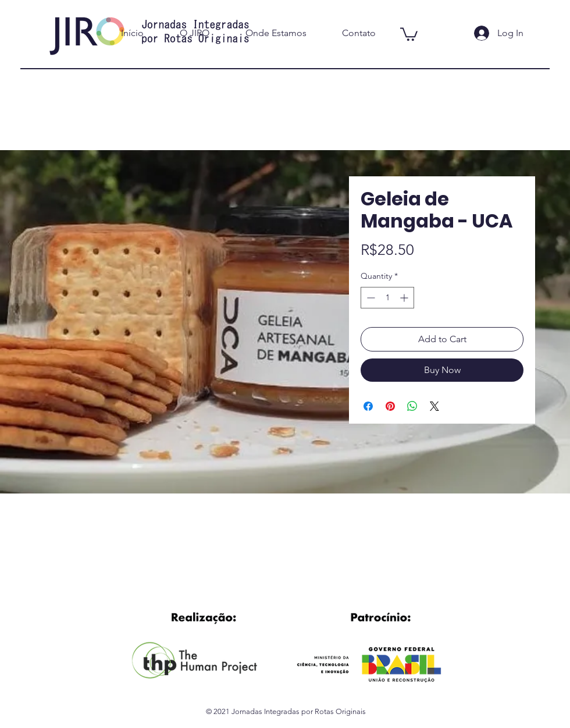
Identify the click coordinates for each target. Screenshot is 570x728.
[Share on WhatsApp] (412, 406)
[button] (409, 33)
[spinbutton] (387, 298)
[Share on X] (434, 406)
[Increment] (405, 298)
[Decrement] (370, 298)
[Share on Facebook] (368, 406)
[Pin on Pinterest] (390, 406)
